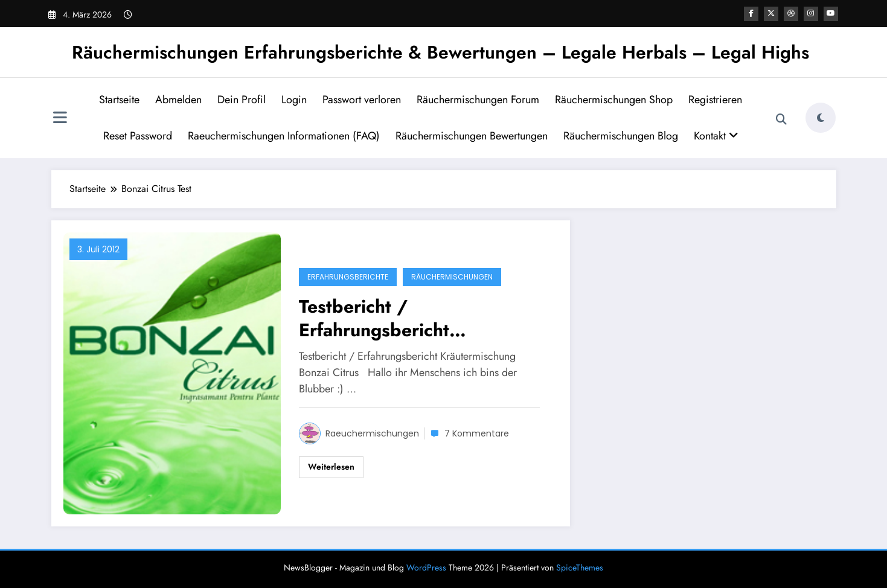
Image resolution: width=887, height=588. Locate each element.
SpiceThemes (580, 567)
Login (294, 100)
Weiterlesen (331, 467)
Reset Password (138, 136)
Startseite (119, 100)
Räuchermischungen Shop (614, 100)
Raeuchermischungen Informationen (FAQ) (284, 136)
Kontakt (716, 136)
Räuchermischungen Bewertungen (472, 136)
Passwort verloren (362, 100)
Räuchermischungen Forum (478, 100)
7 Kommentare (477, 433)
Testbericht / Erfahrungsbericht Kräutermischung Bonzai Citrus (402, 318)
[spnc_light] (821, 118)
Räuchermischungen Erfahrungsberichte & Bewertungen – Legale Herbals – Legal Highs (440, 52)
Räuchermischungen (452, 277)
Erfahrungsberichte (348, 277)
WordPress (426, 567)
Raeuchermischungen (372, 433)
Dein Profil (242, 100)
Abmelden (178, 100)
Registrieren (715, 100)
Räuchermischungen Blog (621, 136)
